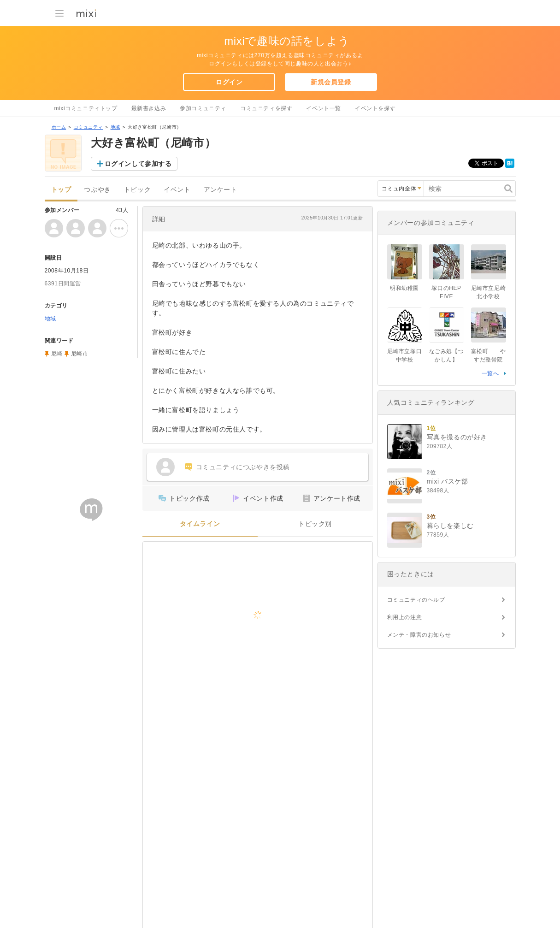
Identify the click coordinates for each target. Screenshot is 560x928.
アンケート (221, 190)
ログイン (229, 82)
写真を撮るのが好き (457, 437)
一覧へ (490, 373)
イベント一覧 (324, 108)
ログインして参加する (138, 164)
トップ (61, 190)
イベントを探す (375, 108)
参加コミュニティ (203, 108)
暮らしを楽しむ (450, 526)
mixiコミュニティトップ (86, 108)
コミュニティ (88, 127)
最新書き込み (149, 108)
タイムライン (200, 524)
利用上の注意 (405, 617)
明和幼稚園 (404, 288)
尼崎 (57, 354)
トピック (137, 190)
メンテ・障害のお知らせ (419, 635)
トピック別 (315, 524)
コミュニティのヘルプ (416, 600)
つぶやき (97, 190)
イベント (177, 190)
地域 (115, 127)
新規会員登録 (331, 82)
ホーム (59, 127)
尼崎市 (80, 354)
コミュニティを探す (266, 108)
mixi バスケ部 (448, 481)
